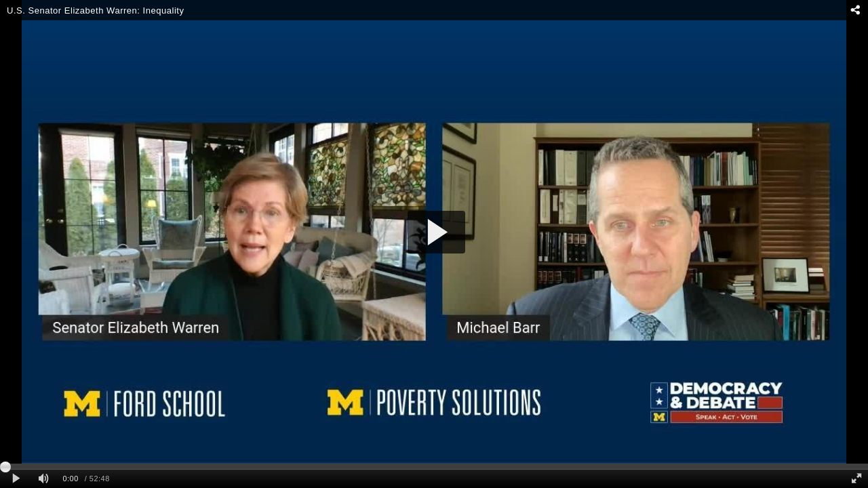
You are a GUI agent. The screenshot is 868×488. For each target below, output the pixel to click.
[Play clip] (16, 479)
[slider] (434, 466)
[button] (436, 232)
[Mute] (43, 479)
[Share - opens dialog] (855, 10)
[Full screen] (856, 479)
